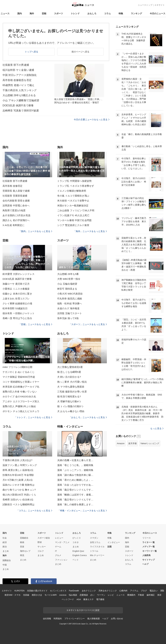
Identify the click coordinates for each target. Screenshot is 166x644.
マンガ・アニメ (62, 542)
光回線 (26, 595)
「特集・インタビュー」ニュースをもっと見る (82, 511)
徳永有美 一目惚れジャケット (19, 313)
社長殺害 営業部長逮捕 (15, 196)
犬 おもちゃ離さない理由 (71, 411)
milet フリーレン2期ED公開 (17, 367)
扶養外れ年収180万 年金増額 (18, 475)
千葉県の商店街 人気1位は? (17, 460)
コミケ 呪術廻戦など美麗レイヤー (21, 382)
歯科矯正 (151, 595)
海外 (32, 13)
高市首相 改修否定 (12, 186)
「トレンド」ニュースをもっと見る (33, 417)
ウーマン (101, 595)
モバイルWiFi (51, 595)
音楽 (22, 547)
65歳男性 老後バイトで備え (18, 85)
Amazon (121, 443)
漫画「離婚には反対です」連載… (75, 495)
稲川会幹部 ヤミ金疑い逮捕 (18, 70)
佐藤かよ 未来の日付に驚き (17, 294)
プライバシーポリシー (75, 619)
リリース (147, 538)
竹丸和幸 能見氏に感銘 (70, 299)
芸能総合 (24, 538)
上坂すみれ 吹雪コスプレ (16, 299)
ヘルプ (145, 564)
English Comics (80, 555)
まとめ (6, 551)
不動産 (141, 595)
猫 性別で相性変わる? (69, 396)
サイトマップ (149, 560)
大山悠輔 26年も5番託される (19, 95)
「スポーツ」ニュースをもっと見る (88, 324)
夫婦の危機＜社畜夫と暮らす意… (75, 460)
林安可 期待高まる (67, 289)
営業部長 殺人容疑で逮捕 (16, 191)
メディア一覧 (149, 547)
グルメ (58, 555)
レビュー (59, 538)
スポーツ (59, 13)
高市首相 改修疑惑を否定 (17, 80)
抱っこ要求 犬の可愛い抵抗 (72, 382)
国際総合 (7, 560)
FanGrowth (74, 591)
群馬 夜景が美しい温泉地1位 (18, 470)
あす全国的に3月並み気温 (16, 215)
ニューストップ (145, 5)
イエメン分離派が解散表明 (72, 191)
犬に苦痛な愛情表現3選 (70, 367)
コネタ (76, 542)
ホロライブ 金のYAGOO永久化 (19, 396)
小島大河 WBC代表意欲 (70, 294)
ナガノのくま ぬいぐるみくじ (19, 372)
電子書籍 (100, 599)
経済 (5, 542)
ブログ (144, 591)
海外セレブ (25, 551)
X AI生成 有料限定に (14, 225)
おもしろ (92, 13)
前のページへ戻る (81, 52)
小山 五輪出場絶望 (67, 284)
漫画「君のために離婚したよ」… (75, 480)
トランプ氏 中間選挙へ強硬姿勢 (74, 181)
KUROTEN (19, 591)
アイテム (134, 591)
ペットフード (68, 599)
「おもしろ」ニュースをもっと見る (88, 417)
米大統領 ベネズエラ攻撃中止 (73, 201)
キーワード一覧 (150, 551)
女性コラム (95, 542)
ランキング (136, 13)
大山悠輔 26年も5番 (68, 274)
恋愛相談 (84, 595)
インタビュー (114, 542)
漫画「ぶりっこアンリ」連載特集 (75, 470)
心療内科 (123, 591)
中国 (5, 565)
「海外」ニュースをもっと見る (90, 231)
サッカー (42, 547)
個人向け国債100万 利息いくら (19, 495)
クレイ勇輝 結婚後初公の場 (17, 303)
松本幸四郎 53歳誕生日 (15, 308)
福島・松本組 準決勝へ (70, 303)
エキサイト (160, 5)
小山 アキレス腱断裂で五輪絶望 (21, 100)
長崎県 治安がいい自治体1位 (18, 500)
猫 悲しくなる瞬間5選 (69, 372)
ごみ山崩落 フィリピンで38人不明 (76, 210)
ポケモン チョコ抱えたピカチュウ (21, 411)
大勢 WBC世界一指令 (69, 279)
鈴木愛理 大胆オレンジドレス (19, 274)
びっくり (77, 538)
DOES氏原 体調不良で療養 (18, 105)
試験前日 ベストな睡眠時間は (19, 504)
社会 (5, 538)
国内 (20, 13)
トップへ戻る (32, 52)
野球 (40, 542)
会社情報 (47, 619)
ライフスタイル (97, 547)
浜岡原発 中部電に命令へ (16, 205)
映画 (22, 542)
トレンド (75, 13)
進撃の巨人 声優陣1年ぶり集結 (19, 406)
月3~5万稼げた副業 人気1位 (18, 480)
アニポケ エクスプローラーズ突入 (21, 401)
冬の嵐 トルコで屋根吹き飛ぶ (73, 196)
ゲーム (58, 547)
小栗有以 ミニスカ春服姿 (16, 289)
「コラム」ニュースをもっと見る (34, 511)
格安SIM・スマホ (13, 595)
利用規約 (58, 619)
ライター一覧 (149, 542)
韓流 (22, 555)
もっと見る (157, 428)
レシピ (111, 595)
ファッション (61, 560)
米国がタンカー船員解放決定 (73, 205)
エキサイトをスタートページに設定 (83, 610)
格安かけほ (37, 595)
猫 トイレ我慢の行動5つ (70, 406)
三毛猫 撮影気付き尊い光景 (72, 392)
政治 (5, 547)
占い (92, 595)
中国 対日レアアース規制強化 (20, 75)
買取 (162, 591)
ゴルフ (41, 551)
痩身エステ (88, 599)
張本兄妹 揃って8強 (68, 318)
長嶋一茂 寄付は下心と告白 (17, 318)
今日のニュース (158, 13)
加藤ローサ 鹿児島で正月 (16, 284)
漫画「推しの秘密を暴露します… (75, 504)
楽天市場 (132, 443)
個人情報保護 (93, 619)
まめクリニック (89, 591)
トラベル (94, 551)
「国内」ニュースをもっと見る (35, 231)
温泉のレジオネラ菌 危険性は (19, 485)
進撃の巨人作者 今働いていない (20, 392)
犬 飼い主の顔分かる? (69, 377)
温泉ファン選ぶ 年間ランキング (20, 465)
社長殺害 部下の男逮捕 (16, 65)
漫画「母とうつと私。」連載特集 (75, 465)
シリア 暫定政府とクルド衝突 (73, 225)
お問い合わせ (117, 619)
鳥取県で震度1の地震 (14, 210)
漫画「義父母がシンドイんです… (75, 490)
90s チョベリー (97, 555)
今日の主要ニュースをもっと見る (92, 120)
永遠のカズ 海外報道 (68, 308)
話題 (110, 547)
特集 (121, 13)
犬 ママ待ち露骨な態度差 (71, 387)
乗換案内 (131, 595)
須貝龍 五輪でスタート (70, 313)
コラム (107, 13)
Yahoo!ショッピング (150, 443)
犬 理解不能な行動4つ (69, 401)
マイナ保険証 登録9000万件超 (19, 377)
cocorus (63, 595)
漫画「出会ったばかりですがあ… (75, 485)
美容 (159, 595)
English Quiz (78, 551)
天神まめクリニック (108, 591)
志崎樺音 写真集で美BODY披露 (21, 111)
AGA (79, 599)
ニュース (5, 13)
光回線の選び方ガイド (37, 591)
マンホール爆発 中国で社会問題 (74, 220)
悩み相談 (73, 595)
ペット (76, 560)
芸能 (44, 13)
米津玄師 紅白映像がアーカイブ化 (21, 387)
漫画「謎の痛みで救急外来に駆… (75, 475)
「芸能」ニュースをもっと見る (35, 324)
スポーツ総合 (44, 538)
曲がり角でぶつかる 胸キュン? (19, 490)
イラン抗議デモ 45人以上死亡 (73, 215)
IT (56, 551)
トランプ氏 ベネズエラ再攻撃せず (76, 186)
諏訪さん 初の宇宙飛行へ (16, 220)
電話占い (154, 591)
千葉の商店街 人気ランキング (20, 90)
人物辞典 (146, 555)
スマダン (94, 538)
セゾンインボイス (58, 591)
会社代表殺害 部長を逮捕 (16, 201)
